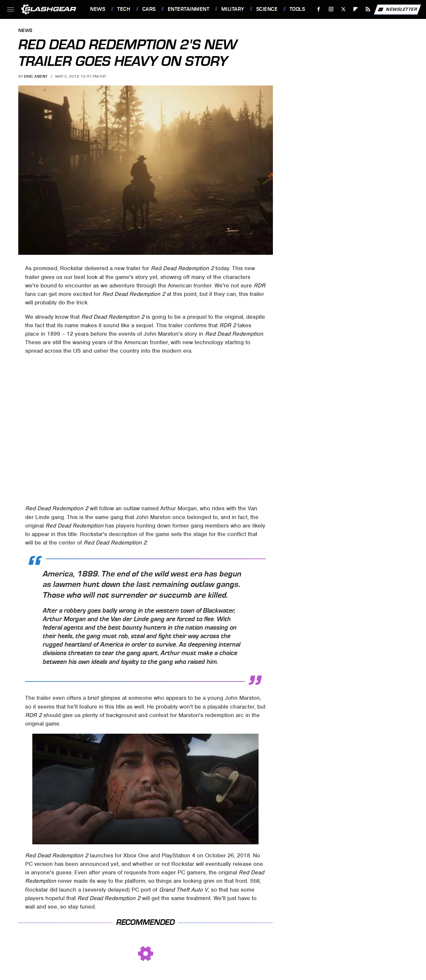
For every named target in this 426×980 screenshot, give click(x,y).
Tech (124, 9)
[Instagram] (331, 9)
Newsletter (397, 9)
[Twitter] (343, 9)
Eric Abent (36, 76)
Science (267, 9)
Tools (297, 9)
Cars (149, 9)
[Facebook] (319, 9)
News (98, 9)
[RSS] (368, 9)
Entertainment (189, 9)
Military (233, 9)
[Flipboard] (356, 9)
